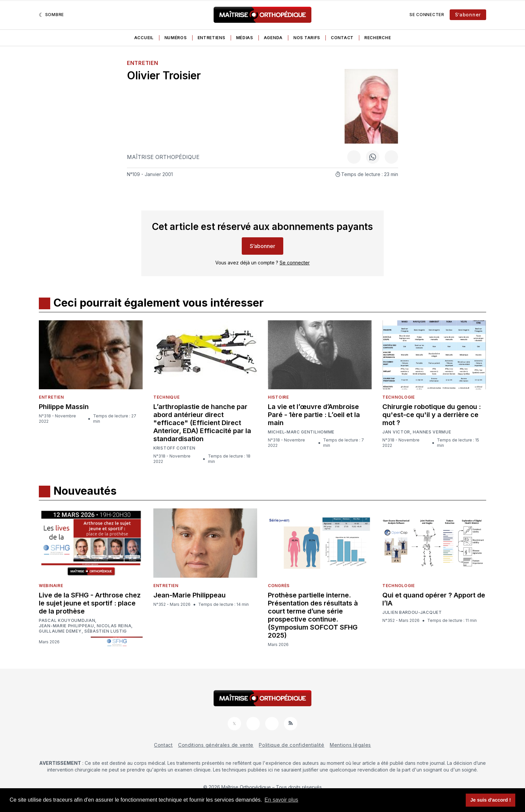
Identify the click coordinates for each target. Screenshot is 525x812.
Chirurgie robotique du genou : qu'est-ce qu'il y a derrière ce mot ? (432, 415)
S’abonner (468, 15)
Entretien (142, 63)
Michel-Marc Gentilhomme (301, 432)
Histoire (278, 397)
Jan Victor (396, 432)
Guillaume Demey (60, 631)
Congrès (279, 586)
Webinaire (51, 586)
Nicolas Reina (114, 626)
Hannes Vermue (432, 432)
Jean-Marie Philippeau (66, 626)
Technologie (399, 397)
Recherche (378, 38)
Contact (342, 38)
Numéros (176, 38)
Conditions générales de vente (216, 745)
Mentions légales (350, 745)
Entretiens (211, 38)
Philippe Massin (64, 407)
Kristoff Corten (174, 448)
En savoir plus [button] (281, 800)
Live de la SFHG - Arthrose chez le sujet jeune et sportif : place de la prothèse (90, 603)
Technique (166, 397)
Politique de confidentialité (292, 745)
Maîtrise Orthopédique (163, 157)
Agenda (273, 38)
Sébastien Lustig (106, 631)
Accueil (144, 38)
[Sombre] (51, 15)
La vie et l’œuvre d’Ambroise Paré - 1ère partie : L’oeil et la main (314, 415)
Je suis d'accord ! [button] (491, 800)
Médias (245, 38)
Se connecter (427, 15)
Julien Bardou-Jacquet (412, 613)
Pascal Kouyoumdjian (67, 621)
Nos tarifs (307, 38)
